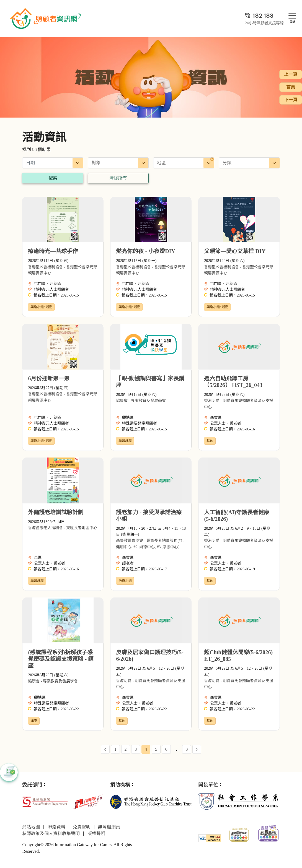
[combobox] (118, 163)
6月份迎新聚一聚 (49, 378)
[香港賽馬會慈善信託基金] (151, 801)
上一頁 (291, 74)
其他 (210, 441)
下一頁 (291, 100)
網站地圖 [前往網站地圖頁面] (31, 827)
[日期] (53, 163)
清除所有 (118, 178)
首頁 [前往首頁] (291, 87)
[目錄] (292, 16)
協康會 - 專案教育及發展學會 (141, 401)
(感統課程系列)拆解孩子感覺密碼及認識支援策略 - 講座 (61, 659)
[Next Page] (197, 749)
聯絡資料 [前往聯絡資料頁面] (56, 827)
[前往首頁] (46, 19)
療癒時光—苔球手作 (53, 251)
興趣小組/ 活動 (41, 307)
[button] (9, 772)
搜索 (53, 178)
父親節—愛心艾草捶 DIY (235, 251)
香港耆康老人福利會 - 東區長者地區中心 (63, 528)
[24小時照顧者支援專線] (264, 16)
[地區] (212, 159)
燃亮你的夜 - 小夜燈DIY (145, 251)
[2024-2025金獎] (239, 834)
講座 (34, 721)
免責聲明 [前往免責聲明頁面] (82, 827)
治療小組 (125, 581)
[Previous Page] (105, 749)
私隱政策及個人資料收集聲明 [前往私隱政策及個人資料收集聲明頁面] (51, 834)
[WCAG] (210, 838)
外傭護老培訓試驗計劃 (56, 512)
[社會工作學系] (239, 801)
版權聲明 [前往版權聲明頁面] (96, 834)
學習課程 (125, 441)
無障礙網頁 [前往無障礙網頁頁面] (109, 827)
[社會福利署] (45, 801)
